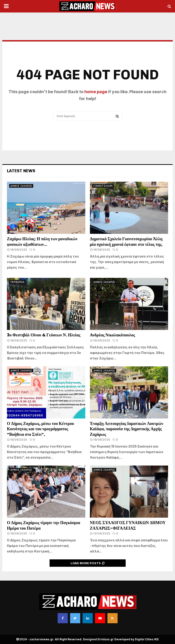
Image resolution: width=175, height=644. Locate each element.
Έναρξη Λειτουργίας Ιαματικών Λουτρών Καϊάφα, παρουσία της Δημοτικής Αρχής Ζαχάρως (127, 429)
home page (96, 92)
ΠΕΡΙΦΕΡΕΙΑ (17, 282)
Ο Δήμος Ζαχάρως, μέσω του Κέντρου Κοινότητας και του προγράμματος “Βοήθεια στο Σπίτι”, (40, 429)
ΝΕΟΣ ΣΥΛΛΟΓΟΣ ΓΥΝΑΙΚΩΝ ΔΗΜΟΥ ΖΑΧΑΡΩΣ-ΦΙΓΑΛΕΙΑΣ (128, 525)
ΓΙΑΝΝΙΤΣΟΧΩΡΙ (103, 186)
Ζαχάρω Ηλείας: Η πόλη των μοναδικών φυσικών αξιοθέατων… (42, 241)
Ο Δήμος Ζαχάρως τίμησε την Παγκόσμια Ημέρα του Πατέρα (44, 525)
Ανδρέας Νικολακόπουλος (113, 335)
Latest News (21, 171)
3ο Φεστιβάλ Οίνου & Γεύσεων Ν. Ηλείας (44, 335)
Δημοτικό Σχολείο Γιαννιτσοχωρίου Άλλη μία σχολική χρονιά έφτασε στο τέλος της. (126, 241)
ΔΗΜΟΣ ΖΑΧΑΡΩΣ (21, 186)
